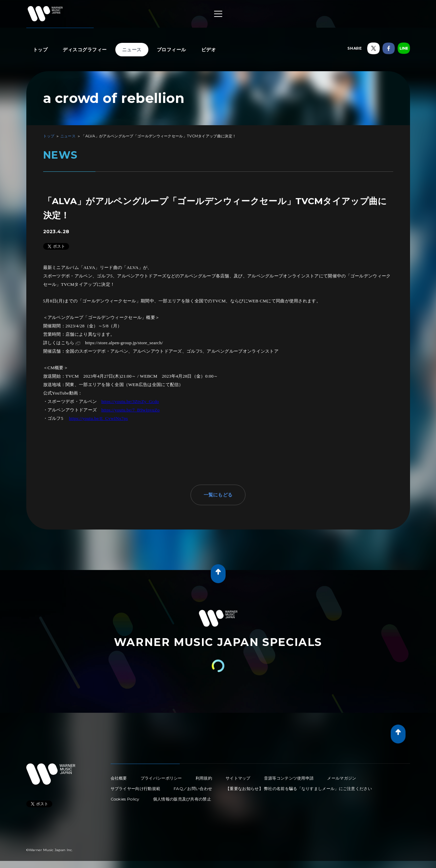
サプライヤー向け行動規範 (136, 789)
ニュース (132, 50)
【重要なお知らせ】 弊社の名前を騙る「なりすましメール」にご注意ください (299, 789)
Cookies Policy (125, 799)
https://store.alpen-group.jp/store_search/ (124, 343)
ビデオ (209, 50)
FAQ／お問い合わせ (193, 789)
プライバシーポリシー (161, 778)
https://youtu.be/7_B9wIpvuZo (130, 410)
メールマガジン (342, 778)
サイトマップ (238, 778)
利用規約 (204, 778)
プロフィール (171, 50)
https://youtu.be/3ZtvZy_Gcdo (130, 401)
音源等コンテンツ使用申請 (289, 778)
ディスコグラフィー (85, 50)
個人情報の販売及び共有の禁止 (182, 799)
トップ (40, 50)
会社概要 (119, 778)
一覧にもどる (218, 495)
